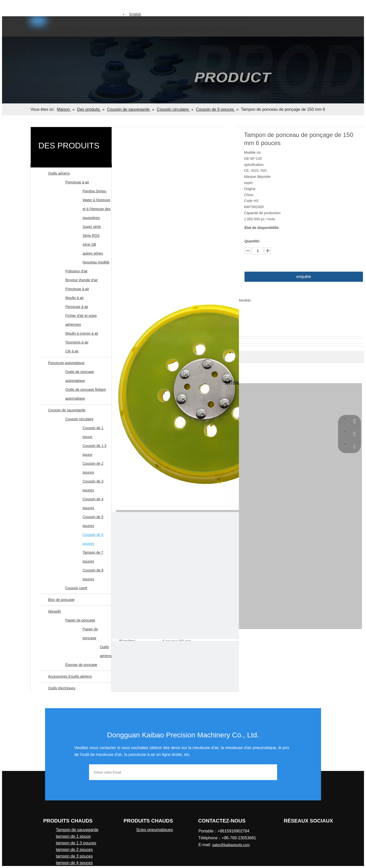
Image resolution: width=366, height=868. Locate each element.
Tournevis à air (77, 342)
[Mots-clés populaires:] (112, 7)
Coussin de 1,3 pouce (94, 450)
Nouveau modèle (96, 262)
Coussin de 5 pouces (93, 521)
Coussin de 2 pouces (93, 468)
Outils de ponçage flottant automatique (86, 394)
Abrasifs (55, 611)
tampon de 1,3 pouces (76, 843)
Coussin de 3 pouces (93, 486)
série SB (89, 244)
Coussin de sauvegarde (67, 410)
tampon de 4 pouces (74, 863)
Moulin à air (74, 298)
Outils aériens (59, 173)
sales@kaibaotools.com (63, 6)
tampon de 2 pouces (74, 850)
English (135, 14)
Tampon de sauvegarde (77, 830)
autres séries (93, 253)
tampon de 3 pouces (74, 856)
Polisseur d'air (77, 271)
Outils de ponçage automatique (80, 376)
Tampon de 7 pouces (93, 557)
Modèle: (245, 300)
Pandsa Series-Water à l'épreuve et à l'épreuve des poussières (97, 204)
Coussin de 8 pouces (93, 575)
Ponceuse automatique (66, 363)
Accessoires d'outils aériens (70, 676)
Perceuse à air (77, 307)
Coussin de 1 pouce (93, 432)
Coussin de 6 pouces (93, 539)
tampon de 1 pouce (73, 836)
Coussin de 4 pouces (93, 503)
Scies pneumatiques (155, 830)
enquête (304, 277)
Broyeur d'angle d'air (82, 280)
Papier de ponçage (80, 620)
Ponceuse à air (77, 182)
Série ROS (91, 236)
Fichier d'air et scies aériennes (81, 320)
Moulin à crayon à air (82, 333)
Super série (92, 227)
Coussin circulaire (79, 419)
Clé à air (72, 351)
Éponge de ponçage (81, 665)
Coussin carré (76, 588)
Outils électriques (62, 688)
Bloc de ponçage (61, 600)
